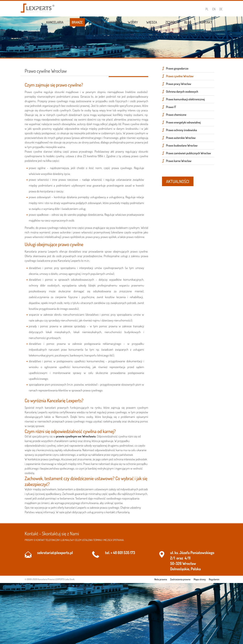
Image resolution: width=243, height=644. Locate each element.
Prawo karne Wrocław (179, 161)
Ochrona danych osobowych (182, 92)
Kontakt (206, 22)
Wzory (133, 22)
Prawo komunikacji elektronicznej (186, 99)
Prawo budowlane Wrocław (182, 145)
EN (214, 9)
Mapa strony (200, 579)
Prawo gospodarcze (177, 68)
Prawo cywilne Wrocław (180, 76)
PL (207, 9)
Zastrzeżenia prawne (180, 579)
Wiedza (152, 22)
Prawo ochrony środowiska (182, 130)
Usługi (96, 22)
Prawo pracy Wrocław (179, 84)
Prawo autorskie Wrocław (181, 138)
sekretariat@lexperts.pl (55, 553)
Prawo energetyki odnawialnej (183, 122)
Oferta (114, 22)
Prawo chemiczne (176, 115)
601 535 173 (126, 553)
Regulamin (214, 579)
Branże (77, 22)
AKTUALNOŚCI (178, 181)
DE (221, 9)
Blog (188, 22)
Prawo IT (171, 107)
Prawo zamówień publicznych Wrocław (189, 153)
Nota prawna (161, 579)
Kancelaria (55, 22)
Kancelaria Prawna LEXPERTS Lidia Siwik (56, 579)
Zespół (171, 22)
